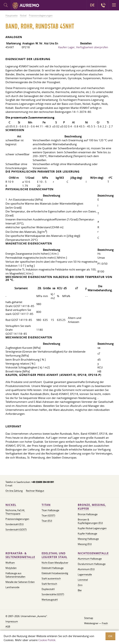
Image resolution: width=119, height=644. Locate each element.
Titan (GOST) (48, 515)
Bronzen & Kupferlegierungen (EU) (90, 521)
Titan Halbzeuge (50, 510)
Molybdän (11, 568)
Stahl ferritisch (49, 584)
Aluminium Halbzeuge (90, 559)
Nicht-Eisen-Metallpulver (55, 563)
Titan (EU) (47, 521)
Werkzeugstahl (50, 600)
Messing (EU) (85, 544)
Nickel (11, 505)
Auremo (26, 6)
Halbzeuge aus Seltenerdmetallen (15, 575)
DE (92, 5)
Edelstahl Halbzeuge (53, 568)
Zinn (80, 585)
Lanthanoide (12, 587)
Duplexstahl (48, 589)
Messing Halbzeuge (88, 539)
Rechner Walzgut (35, 491)
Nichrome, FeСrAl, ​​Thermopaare (15, 512)
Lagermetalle (85, 574)
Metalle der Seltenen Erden (20, 582)
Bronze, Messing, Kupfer (92, 507)
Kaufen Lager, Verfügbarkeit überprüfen (83, 47)
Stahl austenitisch (51, 578)
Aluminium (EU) (86, 569)
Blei (80, 590)
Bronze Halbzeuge (88, 514)
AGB (8, 627)
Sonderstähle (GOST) (53, 594)
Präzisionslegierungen (17, 519)
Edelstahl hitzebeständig (55, 573)
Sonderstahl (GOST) (16, 530)
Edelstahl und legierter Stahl (54, 555)
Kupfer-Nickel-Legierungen (92, 528)
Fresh (105, 623)
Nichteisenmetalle (93, 553)
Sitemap (89, 618)
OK (110, 636)
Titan (46, 505)
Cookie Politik (47, 640)
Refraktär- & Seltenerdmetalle (20, 555)
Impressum (12, 621)
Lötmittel (83, 580)
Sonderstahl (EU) (15, 524)
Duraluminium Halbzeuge (92, 564)
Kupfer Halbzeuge (87, 534)
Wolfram (10, 563)
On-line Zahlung (14, 491)
